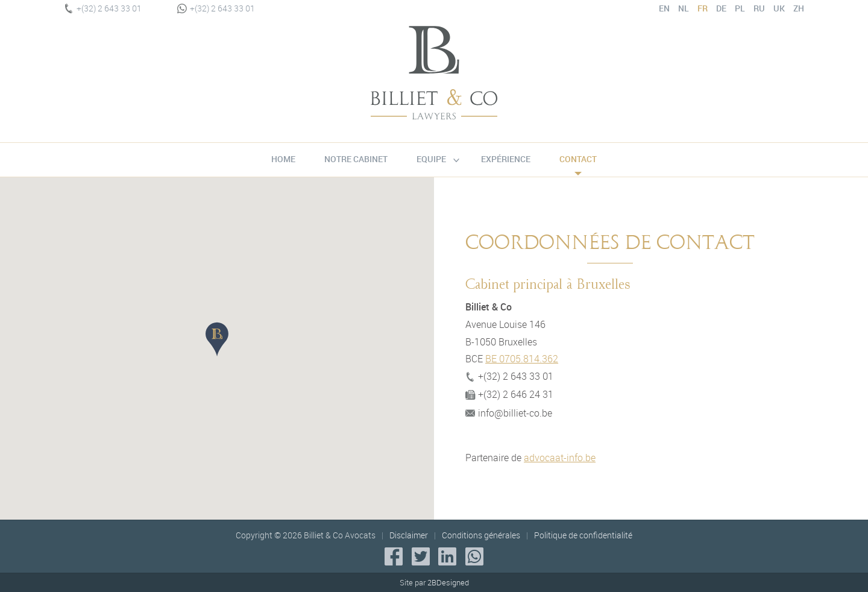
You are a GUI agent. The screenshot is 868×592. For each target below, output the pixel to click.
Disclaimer (409, 535)
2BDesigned (448, 582)
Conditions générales (481, 535)
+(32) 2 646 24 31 (509, 394)
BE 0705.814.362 (522, 359)
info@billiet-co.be (509, 413)
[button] (217, 339)
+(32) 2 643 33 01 (103, 8)
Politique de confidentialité (583, 535)
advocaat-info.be (560, 458)
